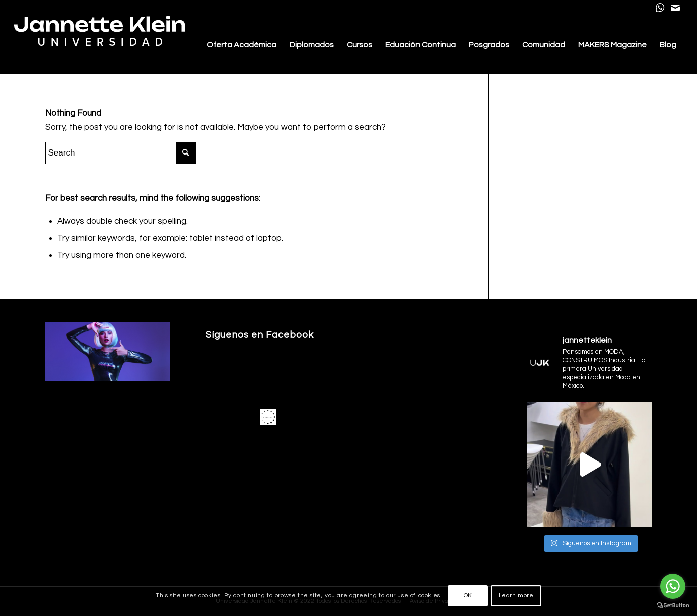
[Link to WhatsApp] (660, 8)
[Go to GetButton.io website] (673, 606)
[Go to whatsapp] (673, 586)
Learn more (516, 596)
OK (468, 596)
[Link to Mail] (675, 8)
